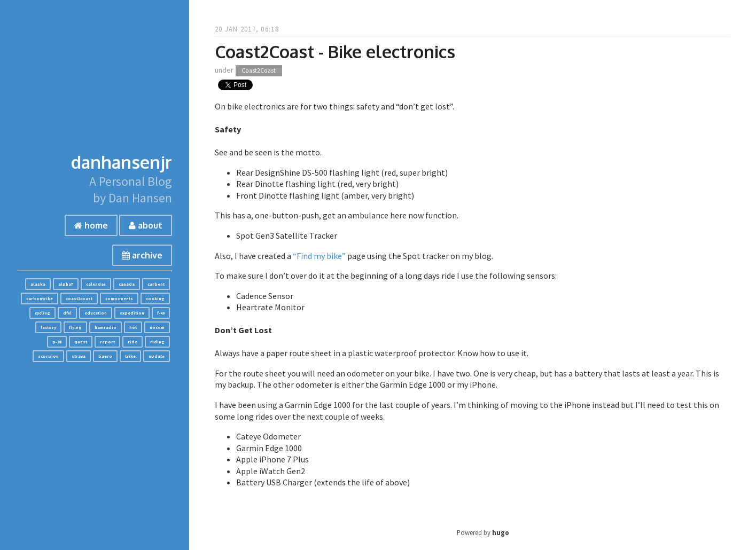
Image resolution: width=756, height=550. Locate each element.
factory (48, 327)
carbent (156, 284)
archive (142, 255)
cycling (42, 313)
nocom (157, 327)
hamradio (106, 327)
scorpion (48, 356)
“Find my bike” (319, 256)
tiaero (105, 356)
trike (130, 356)
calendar (96, 284)
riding (157, 342)
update (157, 356)
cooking (155, 298)
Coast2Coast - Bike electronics (335, 52)
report (107, 342)
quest (81, 342)
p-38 (57, 342)
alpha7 (66, 284)
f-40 (161, 313)
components (119, 298)
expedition (132, 313)
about (146, 225)
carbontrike (40, 298)
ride (133, 342)
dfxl (67, 313)
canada (127, 284)
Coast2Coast (259, 70)
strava (79, 356)
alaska (38, 284)
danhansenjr (122, 162)
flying (75, 327)
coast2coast (79, 298)
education (96, 313)
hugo (501, 532)
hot (133, 327)
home (91, 225)
